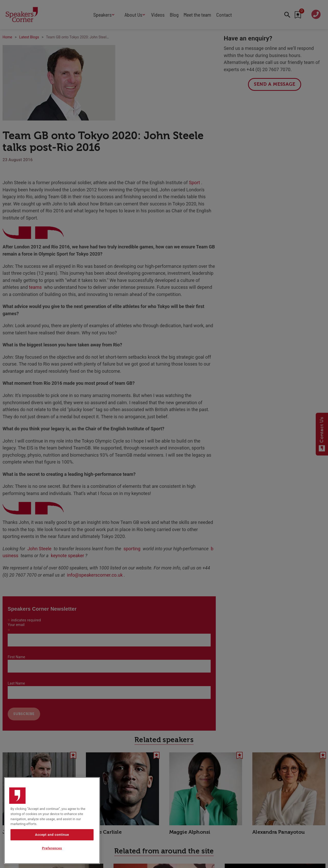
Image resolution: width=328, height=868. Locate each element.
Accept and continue (52, 836)
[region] (52, 822)
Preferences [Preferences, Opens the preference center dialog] (52, 850)
